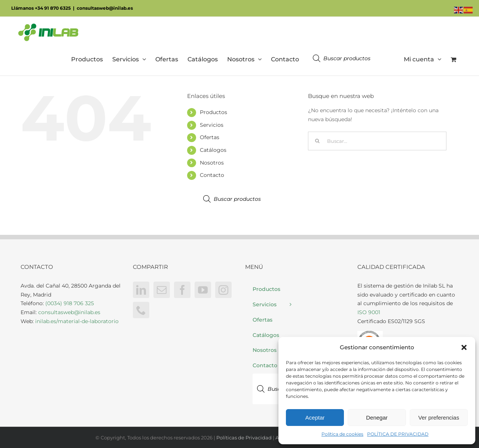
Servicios (212, 125)
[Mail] (162, 290)
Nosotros (212, 163)
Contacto (212, 175)
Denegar (377, 418)
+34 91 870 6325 (53, 8)
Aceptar (315, 418)
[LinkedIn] (141, 290)
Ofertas (210, 137)
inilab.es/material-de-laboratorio (77, 321)
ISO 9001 (369, 312)
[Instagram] (223, 290)
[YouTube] (203, 290)
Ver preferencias (439, 418)
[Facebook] (182, 290)
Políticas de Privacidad (244, 438)
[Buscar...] (377, 141)
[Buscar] (317, 141)
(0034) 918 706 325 (70, 303)
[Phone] (141, 310)
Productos (213, 112)
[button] (464, 347)
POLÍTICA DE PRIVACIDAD (398, 434)
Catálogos (213, 150)
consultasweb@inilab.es (105, 8)
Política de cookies (342, 434)
